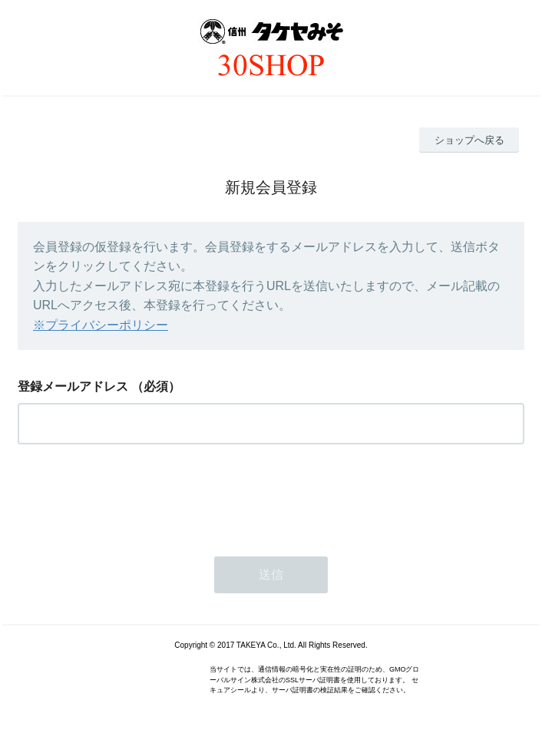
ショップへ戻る (469, 140)
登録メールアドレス (73, 386)
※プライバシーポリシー (101, 325)
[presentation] (134, 496)
